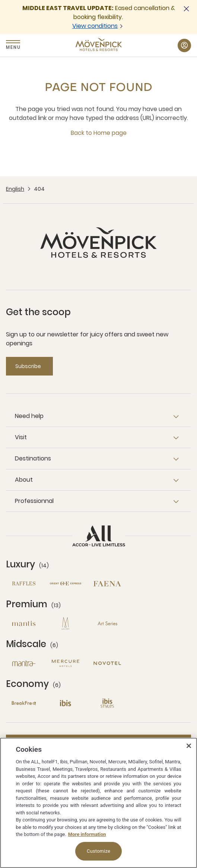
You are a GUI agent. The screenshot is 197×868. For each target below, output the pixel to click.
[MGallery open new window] (66, 623)
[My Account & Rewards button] (184, 45)
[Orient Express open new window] (66, 584)
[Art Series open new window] (107, 623)
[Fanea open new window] (107, 584)
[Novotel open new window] (107, 663)
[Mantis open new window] (24, 623)
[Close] (189, 746)
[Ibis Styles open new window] (107, 703)
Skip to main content (0, 0)
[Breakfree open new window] (24, 703)
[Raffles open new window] (24, 584)
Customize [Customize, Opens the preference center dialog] (98, 851)
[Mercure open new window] (66, 663)
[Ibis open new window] (66, 703)
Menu (13, 47)
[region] (98, 803)
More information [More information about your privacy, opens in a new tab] (87, 834)
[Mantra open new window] (24, 663)
